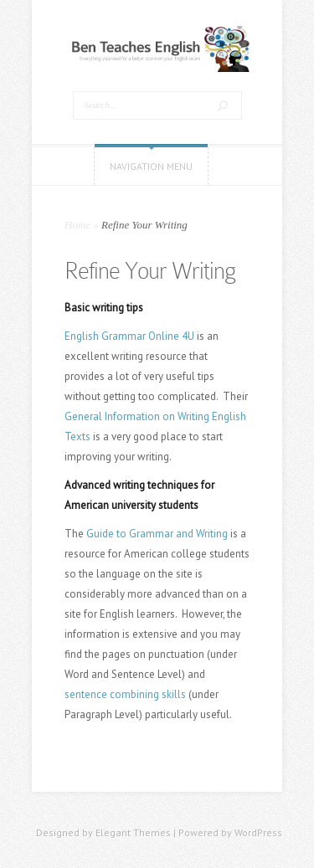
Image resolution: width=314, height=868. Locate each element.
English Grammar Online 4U (129, 336)
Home (77, 225)
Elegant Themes (133, 832)
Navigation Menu (151, 166)
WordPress (258, 832)
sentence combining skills (125, 694)
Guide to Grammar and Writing (157, 534)
